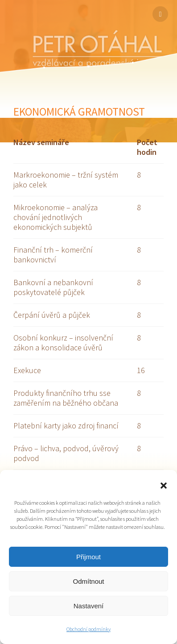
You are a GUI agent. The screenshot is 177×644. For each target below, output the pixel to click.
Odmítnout (88, 581)
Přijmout (88, 557)
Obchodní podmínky (88, 629)
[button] (164, 486)
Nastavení (89, 606)
